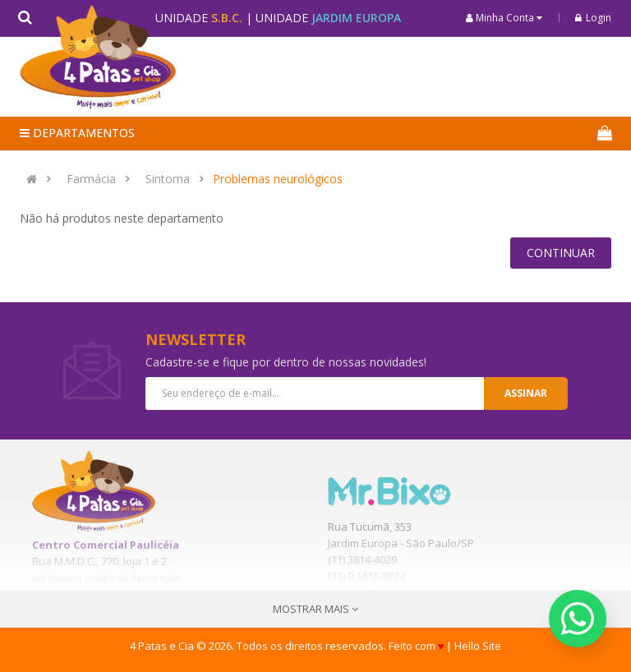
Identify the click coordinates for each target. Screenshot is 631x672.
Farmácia (91, 179)
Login (593, 18)
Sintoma (168, 179)
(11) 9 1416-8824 (366, 576)
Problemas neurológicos (278, 179)
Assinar (526, 393)
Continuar (561, 253)
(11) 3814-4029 (362, 559)
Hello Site (478, 646)
